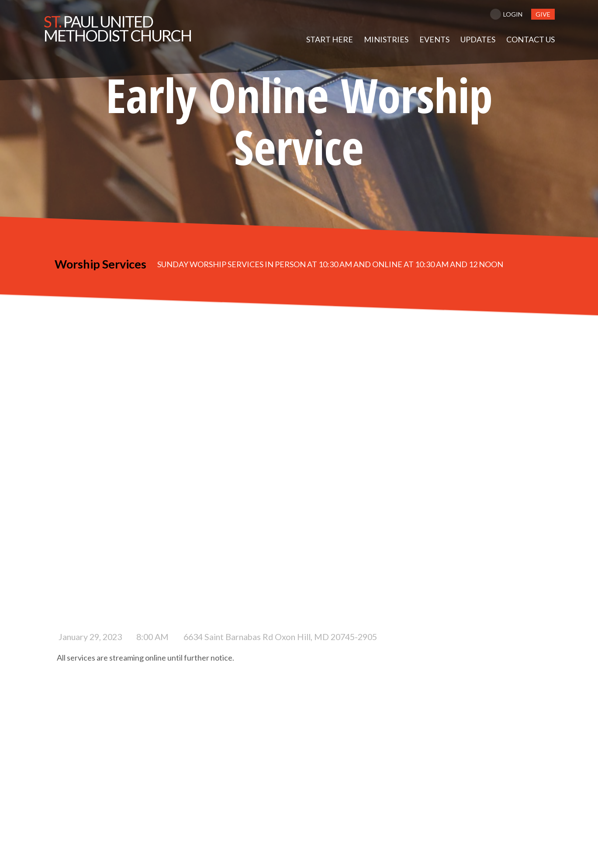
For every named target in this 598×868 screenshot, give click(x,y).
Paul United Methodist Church (118, 28)
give (543, 14)
